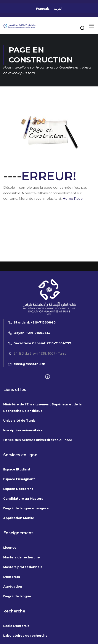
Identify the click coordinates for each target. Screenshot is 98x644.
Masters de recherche (22, 557)
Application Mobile (19, 518)
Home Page (73, 198)
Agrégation (13, 587)
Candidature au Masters (23, 499)
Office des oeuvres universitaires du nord (38, 440)
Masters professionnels (23, 567)
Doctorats (12, 577)
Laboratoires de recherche (25, 636)
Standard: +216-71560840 (32, 322)
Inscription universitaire (23, 430)
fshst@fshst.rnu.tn (27, 364)
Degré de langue (17, 596)
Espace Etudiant (17, 469)
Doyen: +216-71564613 (29, 333)
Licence (10, 548)
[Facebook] (47, 377)
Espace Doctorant (18, 489)
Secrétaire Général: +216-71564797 (39, 343)
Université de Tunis (19, 421)
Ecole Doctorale (16, 626)
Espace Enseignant (19, 479)
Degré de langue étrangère (26, 508)
